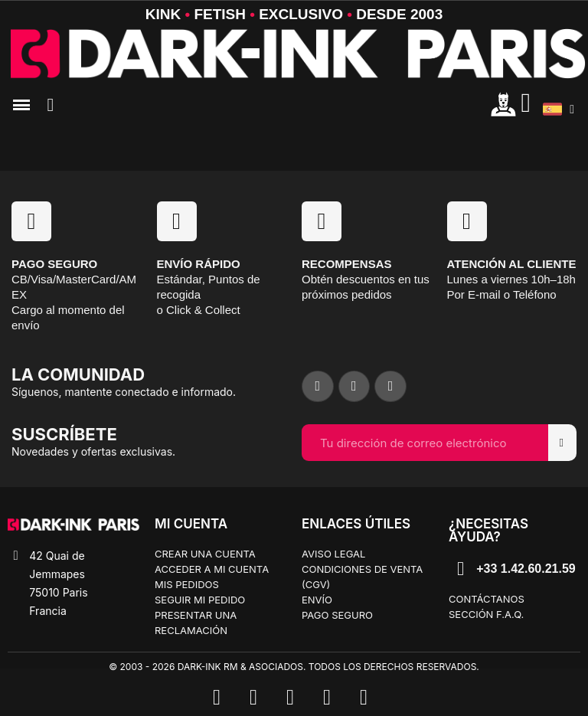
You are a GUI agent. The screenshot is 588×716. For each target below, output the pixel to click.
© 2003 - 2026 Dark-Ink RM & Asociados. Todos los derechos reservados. (294, 667)
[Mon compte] (503, 104)
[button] (51, 105)
